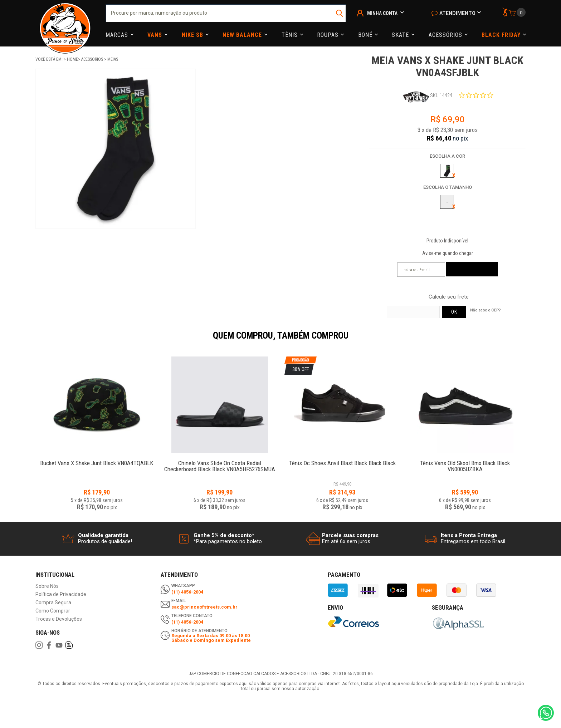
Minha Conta (382, 13)
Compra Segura (53, 603)
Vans (156, 35)
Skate (401, 35)
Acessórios (446, 35)
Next (529, 340)
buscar (340, 13)
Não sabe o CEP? (485, 310)
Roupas (329, 35)
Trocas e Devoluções (59, 619)
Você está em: (50, 59)
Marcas (118, 35)
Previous (32, 340)
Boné (366, 35)
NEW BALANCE (243, 35)
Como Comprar (53, 611)
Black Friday (502, 35)
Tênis (291, 35)
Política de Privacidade (61, 594)
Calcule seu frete (449, 297)
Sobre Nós (47, 586)
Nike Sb (193, 35)
